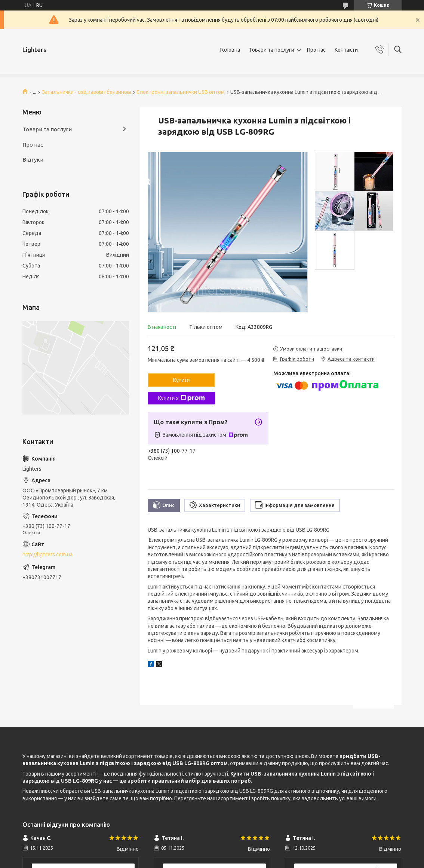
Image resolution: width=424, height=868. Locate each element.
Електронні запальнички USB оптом (181, 92)
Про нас (316, 50)
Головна (230, 50)
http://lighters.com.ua (47, 554)
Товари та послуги (272, 50)
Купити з (181, 398)
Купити (182, 380)
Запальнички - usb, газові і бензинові (87, 92)
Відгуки (33, 160)
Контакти (346, 50)
